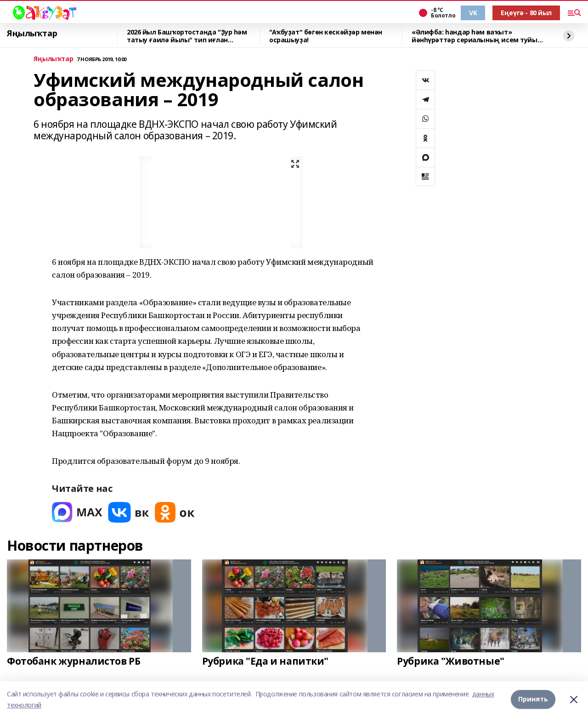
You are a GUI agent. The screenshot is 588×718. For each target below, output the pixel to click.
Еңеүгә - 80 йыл (526, 13)
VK (473, 13)
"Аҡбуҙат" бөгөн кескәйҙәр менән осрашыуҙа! (326, 36)
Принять (533, 699)
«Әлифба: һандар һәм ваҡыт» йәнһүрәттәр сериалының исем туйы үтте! (475, 36)
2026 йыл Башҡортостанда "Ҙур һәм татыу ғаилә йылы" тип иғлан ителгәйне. (187, 36)
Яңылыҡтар (32, 34)
